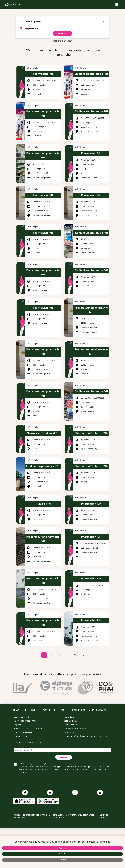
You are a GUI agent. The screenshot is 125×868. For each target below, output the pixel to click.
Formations (69, 732)
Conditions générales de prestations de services (85, 736)
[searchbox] (66, 28)
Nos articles (69, 717)
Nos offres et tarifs (22, 717)
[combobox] (62, 28)
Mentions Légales (57, 815)
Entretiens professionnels (25, 721)
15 (75, 655)
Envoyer (64, 757)
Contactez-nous (71, 725)
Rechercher (62, 33)
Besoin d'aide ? (70, 721)
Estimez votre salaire (23, 732)
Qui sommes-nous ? (22, 736)
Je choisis (63, 854)
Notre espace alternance (75, 728)
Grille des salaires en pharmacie (28, 728)
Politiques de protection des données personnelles (30, 816)
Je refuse (62, 860)
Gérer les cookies (104, 816)
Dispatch (17, 725)
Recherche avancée (62, 41)
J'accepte (62, 848)
